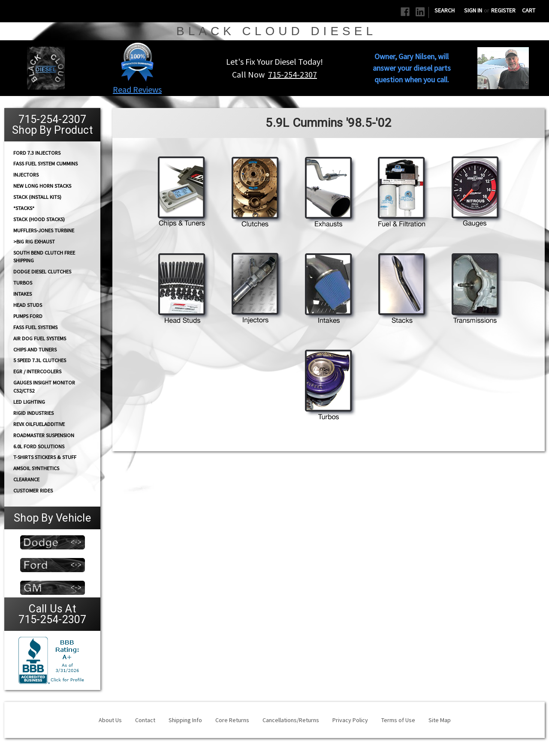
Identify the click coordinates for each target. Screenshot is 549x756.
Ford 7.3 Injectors (37, 152)
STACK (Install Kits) (37, 197)
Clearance (26, 479)
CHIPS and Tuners (35, 349)
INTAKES (23, 294)
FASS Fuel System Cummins (45, 163)
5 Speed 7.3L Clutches (40, 360)
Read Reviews (137, 89)
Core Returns (232, 720)
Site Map (440, 720)
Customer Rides (33, 490)
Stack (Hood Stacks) (39, 219)
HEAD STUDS (28, 305)
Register (503, 10)
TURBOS (23, 283)
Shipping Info (185, 720)
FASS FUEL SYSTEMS (35, 327)
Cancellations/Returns (291, 720)
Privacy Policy (350, 720)
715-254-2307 (293, 74)
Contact (145, 720)
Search (445, 10)
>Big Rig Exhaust (34, 241)
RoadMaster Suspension (44, 435)
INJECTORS (26, 175)
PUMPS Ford (28, 316)
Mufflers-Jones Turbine (44, 230)
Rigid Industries (33, 413)
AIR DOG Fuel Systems (40, 338)
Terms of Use (398, 720)
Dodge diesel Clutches (42, 271)
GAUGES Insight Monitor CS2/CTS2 (44, 387)
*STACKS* (24, 208)
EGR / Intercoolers (37, 371)
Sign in (473, 10)
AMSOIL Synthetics (36, 468)
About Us (110, 720)
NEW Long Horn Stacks (42, 186)
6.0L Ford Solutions (39, 446)
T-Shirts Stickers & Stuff (45, 457)
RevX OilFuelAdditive (39, 424)
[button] (137, 62)
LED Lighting (29, 402)
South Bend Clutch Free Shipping (44, 256)
